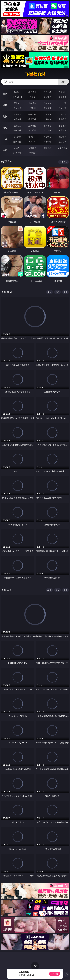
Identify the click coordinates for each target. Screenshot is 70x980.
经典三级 (32, 119)
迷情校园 (17, 142)
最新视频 (7, 292)
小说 (5, 139)
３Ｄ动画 (62, 103)
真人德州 (32, 92)
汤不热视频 (62, 148)
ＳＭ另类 (62, 108)
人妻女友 (47, 137)
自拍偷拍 (32, 103)
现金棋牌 (47, 97)
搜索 (63, 82)
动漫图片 (62, 126)
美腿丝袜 (17, 130)
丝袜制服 (32, 108)
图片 (5, 128)
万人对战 (47, 92)
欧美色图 (47, 126)
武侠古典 (62, 137)
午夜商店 (32, 148)
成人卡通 (47, 114)
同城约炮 (17, 148)
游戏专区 (62, 92)
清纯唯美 (32, 130)
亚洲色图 (32, 126)
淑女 (57, 590)
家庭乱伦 (32, 137)
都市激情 (17, 137)
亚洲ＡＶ (17, 103)
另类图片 (62, 130)
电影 (5, 116)
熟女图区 (47, 130)
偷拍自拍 (32, 114)
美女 (49, 292)
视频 (5, 105)
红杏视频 (17, 153)
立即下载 (55, 974)
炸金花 (32, 97)
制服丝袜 (17, 119)
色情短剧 (32, 153)
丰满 (49, 590)
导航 (5, 150)
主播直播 (47, 108)
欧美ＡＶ (47, 103)
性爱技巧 (62, 142)
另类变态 (62, 119)
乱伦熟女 (47, 119)
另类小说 (32, 142)
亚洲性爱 (17, 114)
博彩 (5, 94)
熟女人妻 (17, 108)
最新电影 (7, 590)
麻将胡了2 (17, 97)
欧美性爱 (62, 114)
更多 (66, 292)
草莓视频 (47, 148)
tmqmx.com (35, 75)
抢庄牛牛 (62, 97)
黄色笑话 (47, 142)
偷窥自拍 (17, 126)
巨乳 (57, 292)
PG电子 (17, 92)
